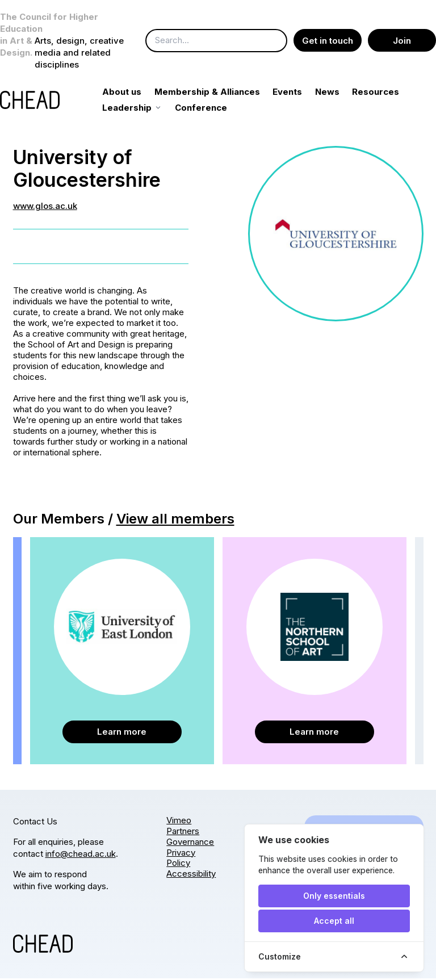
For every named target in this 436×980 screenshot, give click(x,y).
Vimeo (179, 822)
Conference (274, 109)
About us (135, 93)
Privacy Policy (181, 860)
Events (300, 93)
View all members (175, 520)
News (340, 93)
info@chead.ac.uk (81, 855)
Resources (139, 109)
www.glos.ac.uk (45, 208)
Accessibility (191, 875)
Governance (190, 843)
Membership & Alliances (220, 93)
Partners (183, 833)
